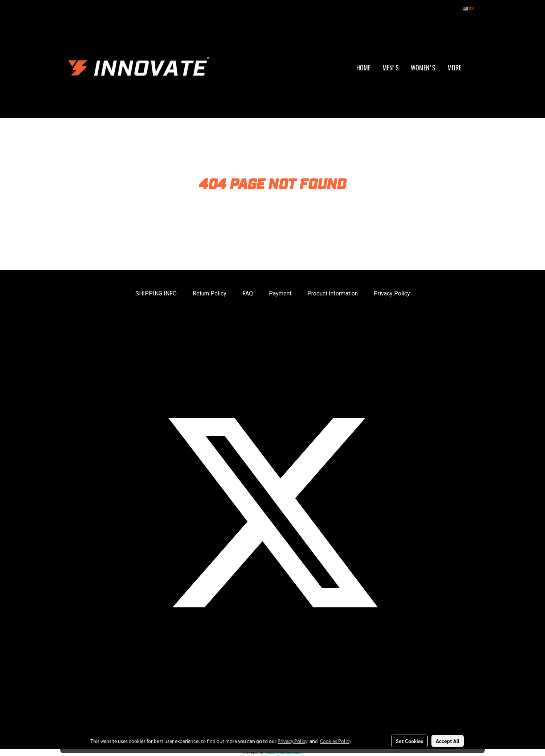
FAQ (248, 293)
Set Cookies (409, 741)
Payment (280, 293)
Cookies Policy (336, 741)
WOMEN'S (423, 68)
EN (469, 9)
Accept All (448, 741)
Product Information (333, 293)
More (454, 68)
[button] (474, 68)
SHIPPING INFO (156, 293)
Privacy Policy (392, 293)
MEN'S (391, 68)
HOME (363, 68)
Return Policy (210, 293)
